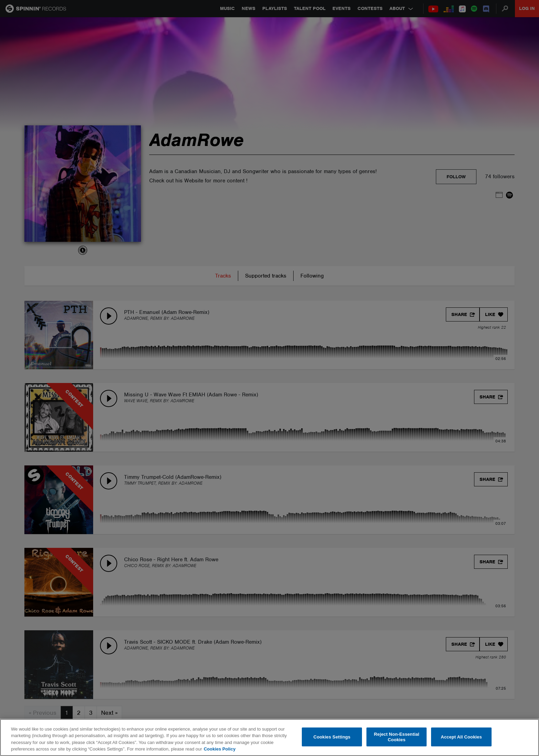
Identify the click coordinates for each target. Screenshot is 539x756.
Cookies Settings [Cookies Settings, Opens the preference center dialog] (332, 737)
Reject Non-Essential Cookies (397, 737)
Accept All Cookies (461, 737)
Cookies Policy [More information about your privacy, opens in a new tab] (220, 749)
